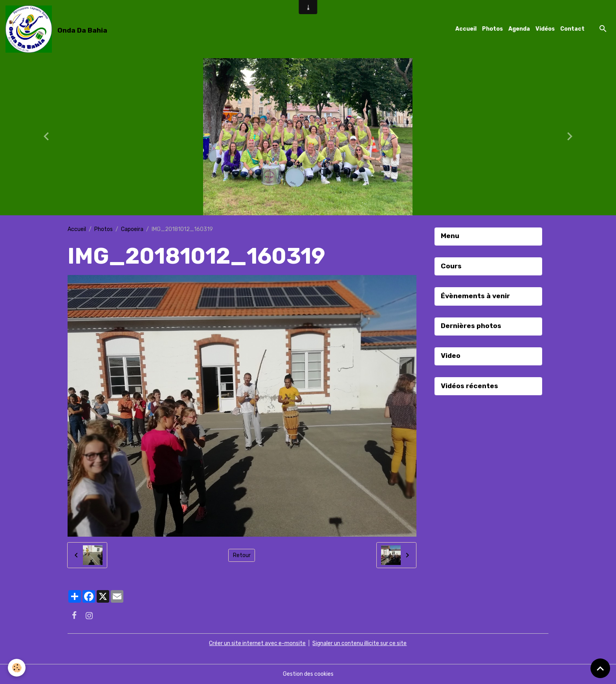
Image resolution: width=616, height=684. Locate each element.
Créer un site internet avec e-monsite (257, 643)
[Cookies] (17, 668)
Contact (572, 29)
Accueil (466, 29)
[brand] (58, 29)
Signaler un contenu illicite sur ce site (359, 643)
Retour (242, 555)
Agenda (519, 29)
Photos (492, 29)
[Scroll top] (600, 668)
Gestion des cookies (308, 674)
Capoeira (132, 229)
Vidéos (545, 29)
